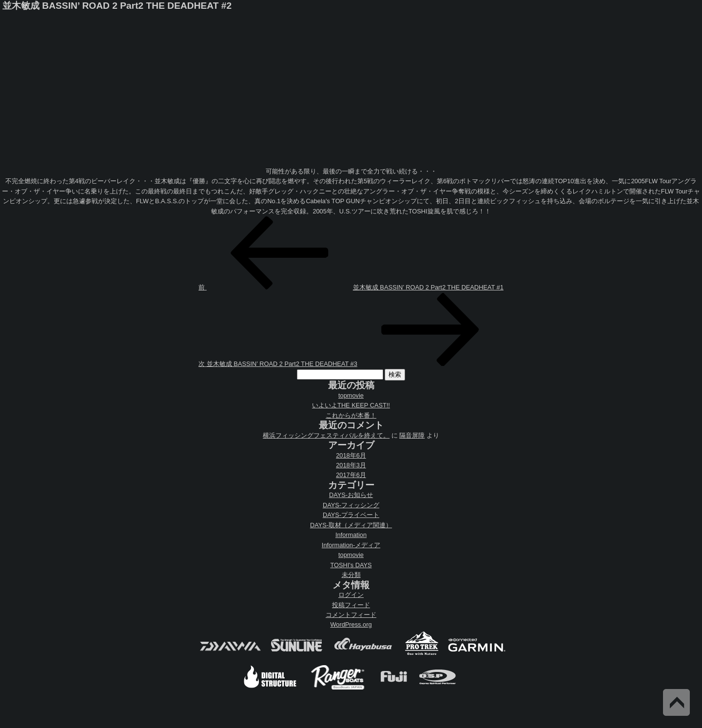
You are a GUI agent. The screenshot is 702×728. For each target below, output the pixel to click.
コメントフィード (351, 615)
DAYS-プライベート (351, 515)
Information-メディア (351, 545)
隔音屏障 (412, 435)
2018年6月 (351, 455)
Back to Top (676, 702)
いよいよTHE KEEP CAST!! (351, 405)
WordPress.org (351, 624)
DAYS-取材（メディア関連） (351, 525)
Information (351, 535)
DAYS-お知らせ (351, 495)
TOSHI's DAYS (351, 565)
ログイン (351, 595)
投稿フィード (351, 605)
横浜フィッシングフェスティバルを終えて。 (326, 435)
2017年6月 (351, 475)
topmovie (351, 395)
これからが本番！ (351, 415)
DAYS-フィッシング (351, 505)
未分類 (351, 575)
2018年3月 (351, 465)
